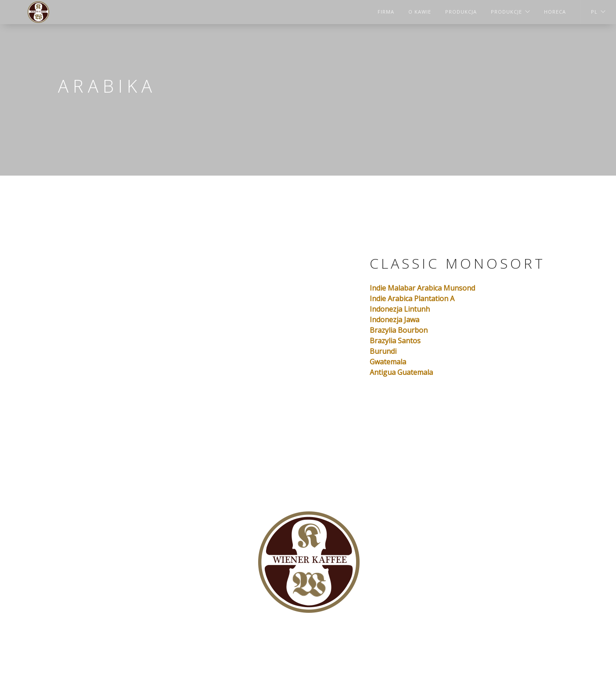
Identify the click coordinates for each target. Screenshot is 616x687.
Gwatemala (388, 362)
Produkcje (506, 12)
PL (594, 12)
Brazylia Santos (395, 341)
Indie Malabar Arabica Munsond (422, 288)
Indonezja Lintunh (400, 309)
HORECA (555, 12)
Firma (386, 12)
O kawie (420, 12)
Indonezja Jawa (394, 320)
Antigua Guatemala (401, 372)
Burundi (383, 351)
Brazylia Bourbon (399, 330)
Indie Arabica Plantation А (412, 299)
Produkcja (461, 12)
